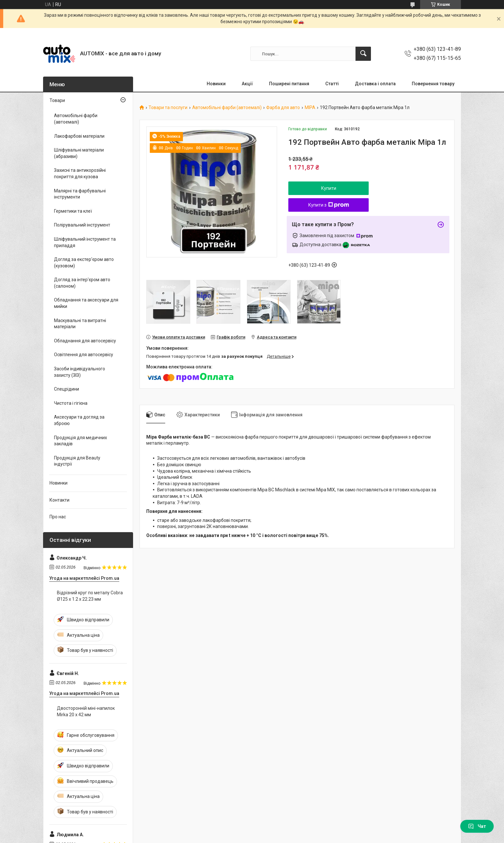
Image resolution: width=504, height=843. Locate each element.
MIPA (310, 108)
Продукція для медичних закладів (81, 441)
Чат (477, 826)
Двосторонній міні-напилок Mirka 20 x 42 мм (86, 711)
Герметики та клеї (73, 211)
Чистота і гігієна (71, 403)
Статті (332, 84)
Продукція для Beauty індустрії (77, 461)
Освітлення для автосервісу (84, 355)
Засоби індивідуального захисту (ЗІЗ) (80, 372)
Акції (247, 84)
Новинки (216, 84)
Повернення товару (433, 84)
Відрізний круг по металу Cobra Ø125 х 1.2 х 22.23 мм (90, 596)
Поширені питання (289, 84)
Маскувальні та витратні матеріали (80, 324)
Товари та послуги (168, 108)
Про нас (58, 517)
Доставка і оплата (375, 84)
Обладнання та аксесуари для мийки (86, 303)
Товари (57, 100)
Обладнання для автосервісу (85, 341)
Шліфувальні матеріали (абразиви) (79, 153)
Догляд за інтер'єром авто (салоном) (82, 283)
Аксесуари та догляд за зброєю (79, 420)
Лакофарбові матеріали (79, 136)
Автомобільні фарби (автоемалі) (227, 108)
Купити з (329, 205)
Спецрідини (67, 389)
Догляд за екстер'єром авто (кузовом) (84, 263)
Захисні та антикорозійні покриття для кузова (80, 173)
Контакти (59, 500)
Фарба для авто (283, 108)
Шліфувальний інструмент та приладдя (85, 242)
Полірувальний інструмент (82, 225)
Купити (329, 188)
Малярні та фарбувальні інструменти (80, 194)
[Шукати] (363, 54)
